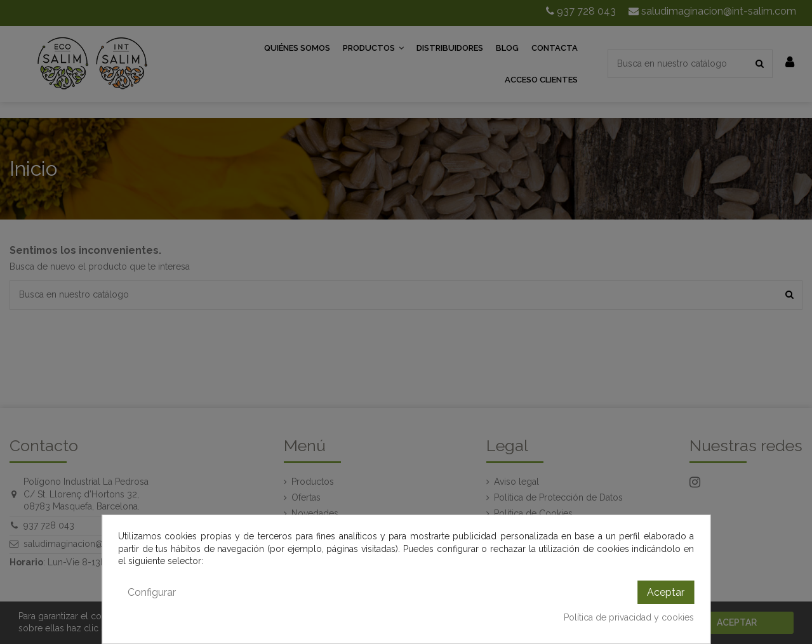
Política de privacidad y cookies (629, 617)
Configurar (152, 592)
